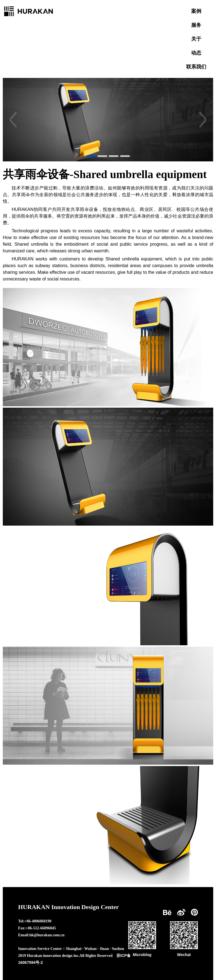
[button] (13, 120)
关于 (196, 39)
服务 (196, 25)
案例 (196, 11)
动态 (196, 53)
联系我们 (196, 67)
